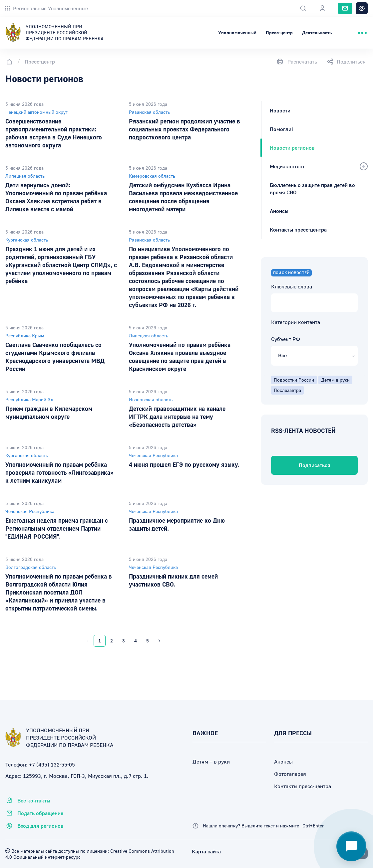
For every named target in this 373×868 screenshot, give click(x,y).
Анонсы (279, 211)
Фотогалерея (290, 774)
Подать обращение (34, 813)
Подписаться (315, 465)
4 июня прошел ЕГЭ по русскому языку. (184, 464)
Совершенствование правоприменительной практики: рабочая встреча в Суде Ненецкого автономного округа (54, 133)
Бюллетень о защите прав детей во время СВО (312, 189)
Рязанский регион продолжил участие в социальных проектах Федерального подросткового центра (185, 129)
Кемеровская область (152, 176)
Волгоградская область (31, 567)
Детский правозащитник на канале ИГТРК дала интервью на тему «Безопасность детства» (177, 417)
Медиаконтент (287, 166)
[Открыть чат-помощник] (351, 846)
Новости (280, 110)
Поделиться (346, 62)
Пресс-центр (279, 32)
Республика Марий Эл (29, 399)
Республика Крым (25, 336)
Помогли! (281, 129)
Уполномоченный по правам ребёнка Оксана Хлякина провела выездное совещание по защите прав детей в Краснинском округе (180, 357)
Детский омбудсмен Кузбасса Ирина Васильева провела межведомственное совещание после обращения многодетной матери (183, 197)
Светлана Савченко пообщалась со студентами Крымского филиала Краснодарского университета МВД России (55, 357)
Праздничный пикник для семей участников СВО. (173, 580)
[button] (314, 356)
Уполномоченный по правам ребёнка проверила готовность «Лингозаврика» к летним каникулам (59, 472)
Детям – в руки (211, 762)
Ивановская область (151, 399)
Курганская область (27, 240)
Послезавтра (287, 390)
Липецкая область (25, 176)
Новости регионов (292, 148)
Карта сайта (206, 851)
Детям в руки (335, 380)
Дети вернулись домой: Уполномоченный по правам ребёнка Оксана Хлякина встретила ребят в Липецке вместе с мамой (56, 197)
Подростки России (294, 380)
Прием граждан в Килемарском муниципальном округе (49, 413)
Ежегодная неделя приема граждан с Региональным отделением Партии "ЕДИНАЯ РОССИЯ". (57, 528)
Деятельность (317, 32)
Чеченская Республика (153, 455)
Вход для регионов (34, 826)
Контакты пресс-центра (298, 230)
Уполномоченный (237, 32)
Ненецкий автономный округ (36, 112)
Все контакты (28, 800)
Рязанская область (149, 112)
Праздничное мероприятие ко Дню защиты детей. (177, 524)
